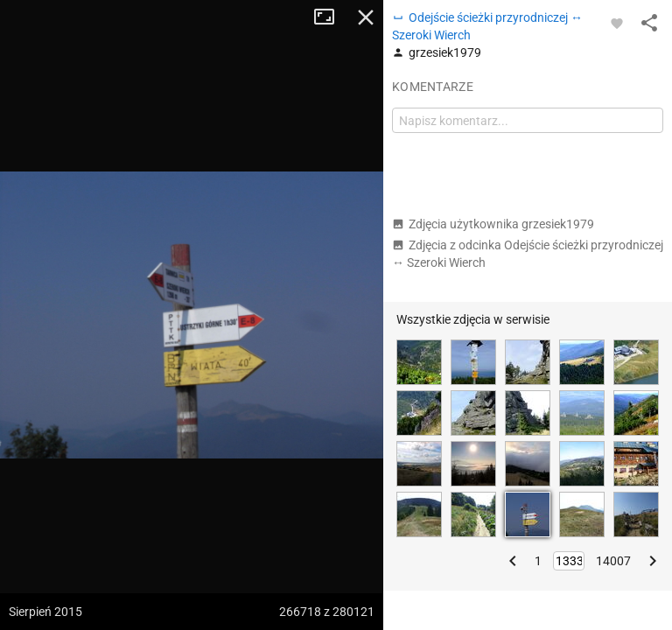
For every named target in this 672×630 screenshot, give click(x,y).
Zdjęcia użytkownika (493, 224)
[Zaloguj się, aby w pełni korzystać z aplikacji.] (617, 23)
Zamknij (366, 17)
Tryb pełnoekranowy (331, 17)
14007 (613, 561)
